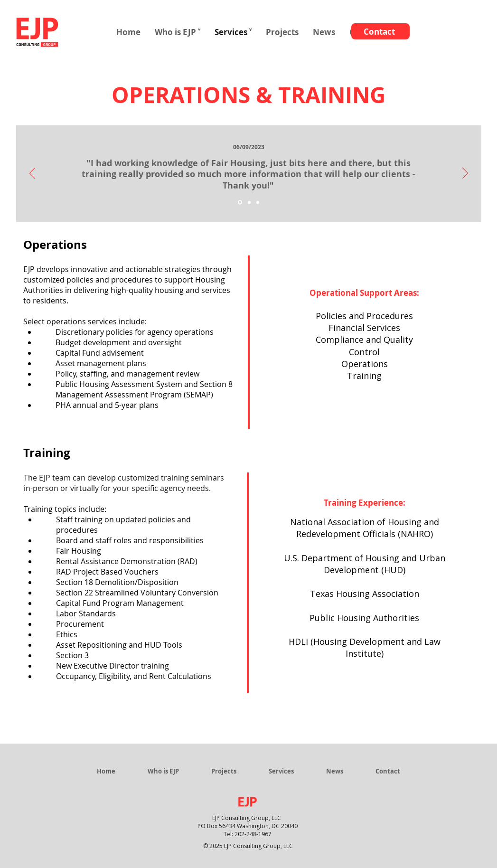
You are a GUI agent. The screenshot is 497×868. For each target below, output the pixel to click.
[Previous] (32, 174)
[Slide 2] (249, 202)
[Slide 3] (258, 202)
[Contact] (380, 31)
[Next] (465, 174)
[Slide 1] (240, 203)
